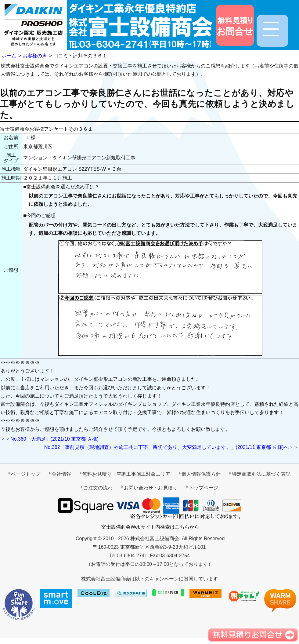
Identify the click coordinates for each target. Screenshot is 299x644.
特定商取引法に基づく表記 (261, 474)
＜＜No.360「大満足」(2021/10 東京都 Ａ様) (50, 439)
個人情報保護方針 (201, 474)
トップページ (204, 488)
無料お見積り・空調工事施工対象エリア (126, 474)
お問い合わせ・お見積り (151, 488)
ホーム (9, 56)
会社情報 (61, 474)
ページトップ (26, 474)
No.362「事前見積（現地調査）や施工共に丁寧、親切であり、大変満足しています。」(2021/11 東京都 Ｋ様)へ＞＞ (171, 447)
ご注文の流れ (98, 488)
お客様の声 (35, 56)
